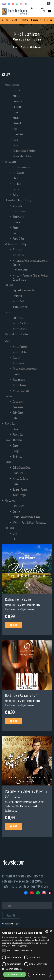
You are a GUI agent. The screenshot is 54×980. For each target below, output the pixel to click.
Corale (16, 112)
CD (14, 539)
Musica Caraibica (20, 329)
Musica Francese (20, 347)
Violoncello (17, 206)
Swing (16, 195)
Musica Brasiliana (20, 323)
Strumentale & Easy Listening (18, 200)
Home (15, 47)
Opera (15, 140)
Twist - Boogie (19, 495)
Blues (15, 178)
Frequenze (17, 249)
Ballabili (8, 462)
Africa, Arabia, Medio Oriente (25, 369)
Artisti (14, 20)
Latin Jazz (17, 189)
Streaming (36, 20)
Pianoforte (17, 123)
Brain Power (18, 506)
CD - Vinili (9, 528)
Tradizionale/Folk (20, 307)
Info (14, 625)
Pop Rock (9, 285)
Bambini (8, 396)
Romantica (17, 101)
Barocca (16, 96)
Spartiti (24, 20)
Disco (15, 429)
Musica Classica (12, 85)
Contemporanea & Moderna (25, 151)
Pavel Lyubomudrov (25, 609)
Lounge (16, 451)
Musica (5, 20)
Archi (15, 129)
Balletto (16, 118)
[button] (27, 969)
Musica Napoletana (21, 390)
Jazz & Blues (11, 162)
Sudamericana (19, 380)
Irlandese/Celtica (20, 352)
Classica (16, 90)
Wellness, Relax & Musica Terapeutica (29, 522)
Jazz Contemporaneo (22, 167)
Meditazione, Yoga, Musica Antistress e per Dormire (32, 262)
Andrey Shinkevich (14, 802)
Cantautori (17, 296)
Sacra (15, 145)
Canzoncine (18, 401)
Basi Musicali (19, 217)
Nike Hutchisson (23, 806)
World (7, 341)
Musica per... (10, 500)
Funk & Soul (10, 423)
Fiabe (15, 418)
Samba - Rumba (20, 489)
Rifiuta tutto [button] (40, 974)
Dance (16, 445)
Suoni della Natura (21, 270)
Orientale (17, 374)
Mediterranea (19, 363)
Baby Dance (18, 412)
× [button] (51, 931)
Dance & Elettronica (14, 440)
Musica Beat (18, 301)
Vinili (15, 533)
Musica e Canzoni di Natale (17, 334)
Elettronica (17, 456)
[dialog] (27, 954)
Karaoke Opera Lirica (22, 156)
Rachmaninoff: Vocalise (18, 599)
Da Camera (18, 107)
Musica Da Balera (21, 478)
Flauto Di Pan (19, 238)
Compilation (18, 134)
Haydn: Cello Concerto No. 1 (21, 695)
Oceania (16, 358)
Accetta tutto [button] (15, 974)
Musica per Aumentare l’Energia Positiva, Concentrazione (31, 277)
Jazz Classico (19, 173)
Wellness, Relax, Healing (16, 244)
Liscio (15, 484)
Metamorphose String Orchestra (20, 605)
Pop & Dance (19, 318)
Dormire (16, 511)
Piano (15, 227)
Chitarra (16, 222)
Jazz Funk (17, 184)
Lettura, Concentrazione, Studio (26, 517)
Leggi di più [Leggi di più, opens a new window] (23, 946)
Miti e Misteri (19, 255)
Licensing (48, 20)
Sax (14, 233)
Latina (7, 312)
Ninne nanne (18, 407)
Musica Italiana (19, 385)
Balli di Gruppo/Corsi (22, 467)
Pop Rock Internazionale (23, 290)
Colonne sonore (19, 211)
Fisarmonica (18, 473)
